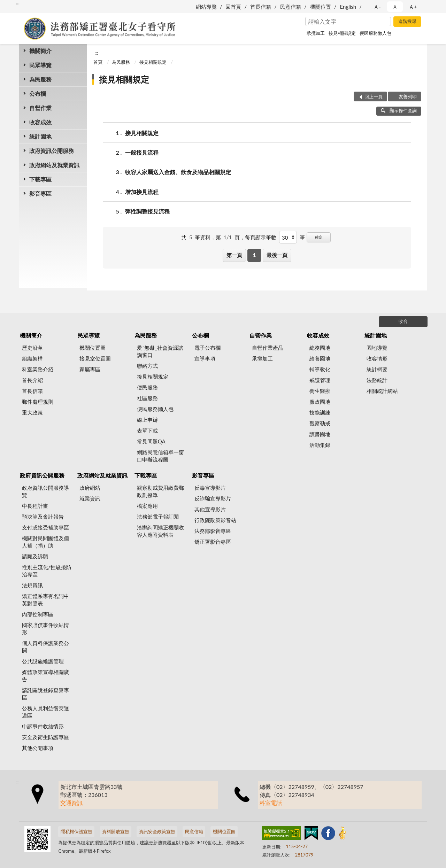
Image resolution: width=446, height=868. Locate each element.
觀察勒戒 (320, 423)
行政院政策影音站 (215, 520)
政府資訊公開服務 (52, 151)
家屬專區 (90, 369)
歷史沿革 (32, 348)
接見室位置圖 (95, 358)
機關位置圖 (93, 348)
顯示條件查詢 (399, 110)
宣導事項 (205, 358)
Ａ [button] (395, 7)
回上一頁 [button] (374, 96)
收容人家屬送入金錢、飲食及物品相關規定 (178, 172)
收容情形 (377, 358)
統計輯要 (377, 369)
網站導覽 (206, 7)
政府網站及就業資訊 (54, 165)
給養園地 (320, 358)
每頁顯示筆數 (261, 237)
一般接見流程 (142, 152)
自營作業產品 (268, 348)
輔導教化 (320, 369)
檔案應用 (147, 506)
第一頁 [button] (234, 255)
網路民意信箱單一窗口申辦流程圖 (160, 456)
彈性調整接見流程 (147, 211)
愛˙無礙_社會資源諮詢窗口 (160, 351)
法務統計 (377, 380)
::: (18, 3)
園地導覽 (377, 348)
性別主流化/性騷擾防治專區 (47, 571)
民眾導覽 (40, 65)
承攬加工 (316, 33)
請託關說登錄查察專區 (45, 694)
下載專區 (40, 179)
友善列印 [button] (408, 96)
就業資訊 (90, 498)
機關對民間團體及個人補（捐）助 (45, 542)
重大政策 (32, 412)
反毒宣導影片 (210, 488)
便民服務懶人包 (375, 33)
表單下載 (147, 431)
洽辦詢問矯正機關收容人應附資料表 (160, 531)
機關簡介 (40, 51)
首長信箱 (261, 7)
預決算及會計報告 (43, 517)
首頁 (98, 62)
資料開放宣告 (116, 831)
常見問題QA (151, 441)
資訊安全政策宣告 (157, 831)
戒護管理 (320, 380)
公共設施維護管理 (43, 661)
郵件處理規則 (38, 402)
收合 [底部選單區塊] (403, 321)
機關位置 (321, 7)
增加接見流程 (142, 192)
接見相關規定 (342, 33)
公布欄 (38, 94)
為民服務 (40, 79)
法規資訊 (32, 585)
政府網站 (90, 488)
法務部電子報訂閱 (158, 517)
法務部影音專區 (213, 531)
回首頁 (233, 7)
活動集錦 (320, 445)
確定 (319, 237)
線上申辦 (147, 420)
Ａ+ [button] (413, 7)
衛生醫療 (320, 391)
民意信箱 (291, 7)
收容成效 (40, 122)
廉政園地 (320, 402)
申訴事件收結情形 (43, 726)
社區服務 (147, 398)
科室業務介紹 (38, 369)
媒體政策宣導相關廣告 (45, 676)
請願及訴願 (35, 556)
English (348, 7)
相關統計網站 (382, 391)
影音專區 (40, 193)
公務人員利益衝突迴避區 (45, 712)
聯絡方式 (147, 366)
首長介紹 (32, 380)
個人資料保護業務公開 (45, 647)
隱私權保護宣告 (76, 831)
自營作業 (40, 108)
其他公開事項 (38, 748)
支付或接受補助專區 (45, 527)
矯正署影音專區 (213, 542)
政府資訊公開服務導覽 (45, 491)
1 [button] (255, 255)
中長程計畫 (35, 506)
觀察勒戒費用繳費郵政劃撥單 (160, 491)
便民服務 (147, 387)
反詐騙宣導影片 (213, 498)
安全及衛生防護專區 (45, 737)
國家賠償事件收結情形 (45, 629)
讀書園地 (320, 434)
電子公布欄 (207, 348)
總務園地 (320, 348)
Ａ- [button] (377, 7)
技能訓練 (320, 412)
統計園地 (40, 136)
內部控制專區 (38, 614)
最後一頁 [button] (277, 255)
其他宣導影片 (210, 509)
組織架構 (32, 358)
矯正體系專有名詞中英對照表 (45, 600)
